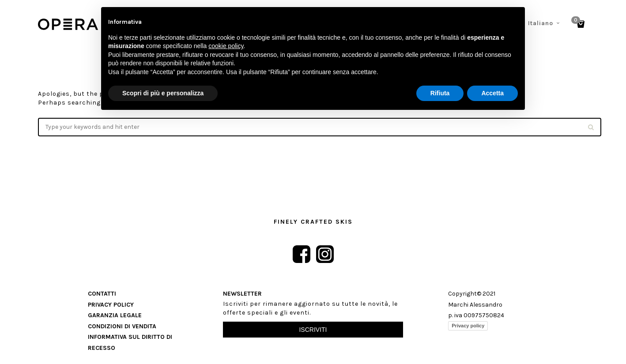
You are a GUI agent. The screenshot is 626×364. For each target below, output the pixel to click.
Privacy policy (468, 326)
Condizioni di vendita (122, 326)
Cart (577, 21)
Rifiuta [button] (440, 93)
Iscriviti (313, 330)
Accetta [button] (492, 93)
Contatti (102, 294)
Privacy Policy (111, 305)
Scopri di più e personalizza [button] (163, 93)
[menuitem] (544, 24)
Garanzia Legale (115, 315)
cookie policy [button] (226, 46)
